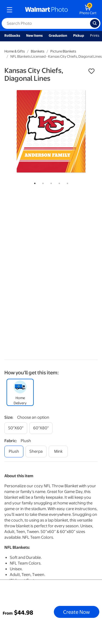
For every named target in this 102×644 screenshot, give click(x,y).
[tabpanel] (51, 131)
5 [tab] (66, 182)
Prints (95, 36)
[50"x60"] (16, 428)
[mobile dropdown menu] (10, 10)
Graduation (58, 36)
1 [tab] (34, 182)
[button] (91, 71)
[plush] (14, 452)
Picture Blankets (63, 51)
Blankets (38, 51)
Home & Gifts (15, 51)
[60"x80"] (41, 428)
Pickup (79, 36)
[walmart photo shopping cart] (88, 10)
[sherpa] (36, 452)
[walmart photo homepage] (47, 10)
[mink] (58, 452)
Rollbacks (12, 36)
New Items (34, 36)
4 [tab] (58, 182)
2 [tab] (42, 182)
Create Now (76, 612)
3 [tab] (50, 182)
